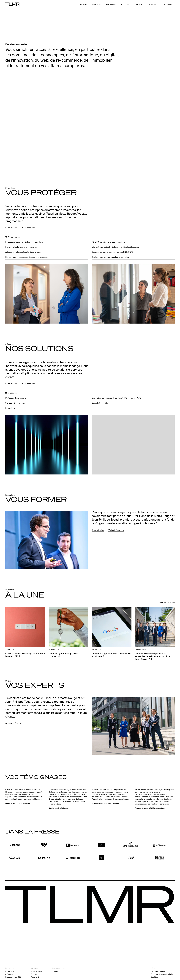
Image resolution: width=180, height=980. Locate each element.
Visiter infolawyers (116, 530)
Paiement (168, 4)
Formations (111, 4)
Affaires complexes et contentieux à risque (23, 252)
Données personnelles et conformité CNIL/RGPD (113, 252)
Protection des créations (16, 398)
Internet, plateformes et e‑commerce (21, 247)
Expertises (82, 4)
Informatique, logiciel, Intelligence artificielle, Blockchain (116, 247)
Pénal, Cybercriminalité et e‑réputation (108, 242)
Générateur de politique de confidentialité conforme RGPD (116, 398)
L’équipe (139, 4)
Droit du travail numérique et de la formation (110, 257)
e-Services (96, 4)
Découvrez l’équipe (14, 723)
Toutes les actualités (166, 602)
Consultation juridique (101, 403)
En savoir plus (11, 228)
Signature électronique (15, 403)
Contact (153, 4)
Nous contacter (28, 228)
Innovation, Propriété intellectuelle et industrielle (26, 242)
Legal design (11, 408)
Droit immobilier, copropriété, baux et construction (27, 257)
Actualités (125, 4)
